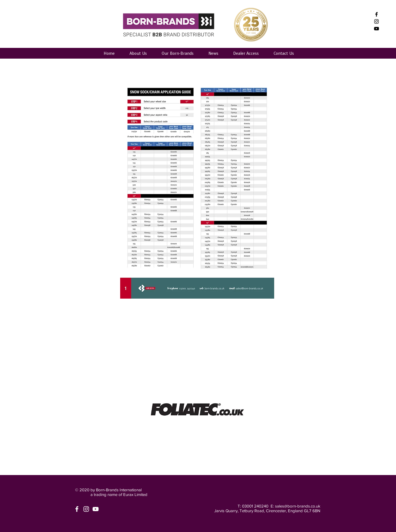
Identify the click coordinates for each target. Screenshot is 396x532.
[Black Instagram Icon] (376, 21)
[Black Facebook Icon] (376, 14)
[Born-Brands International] (376, 29)
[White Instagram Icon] (86, 509)
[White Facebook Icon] (77, 509)
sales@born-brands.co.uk (298, 506)
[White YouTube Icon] (96, 509)
